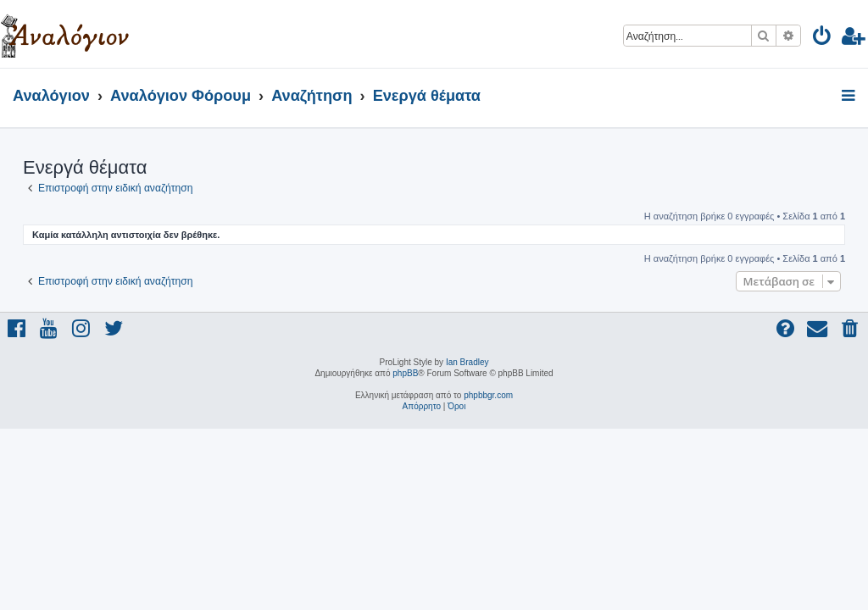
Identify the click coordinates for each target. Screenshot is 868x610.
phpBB (405, 373)
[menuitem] (823, 39)
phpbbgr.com (488, 395)
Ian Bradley (467, 362)
